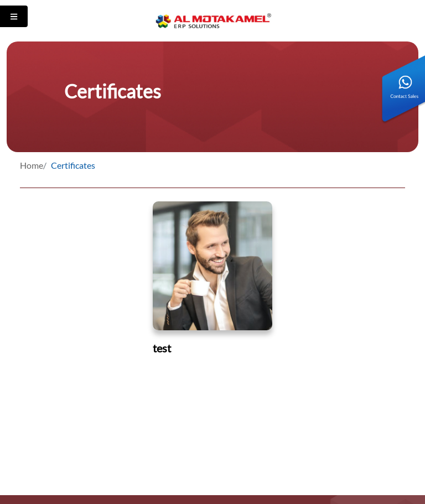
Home (32, 165)
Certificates (73, 165)
